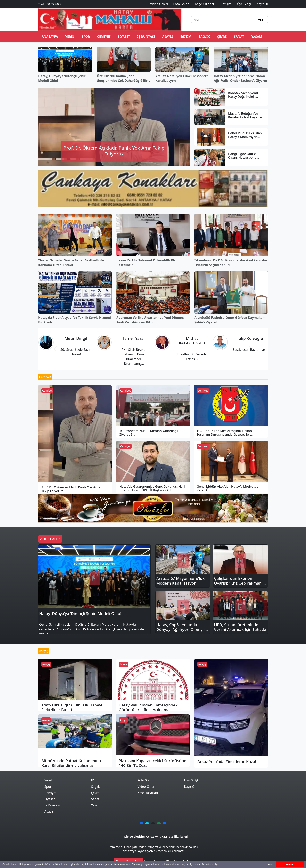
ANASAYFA (50, 37)
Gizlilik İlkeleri (178, 837)
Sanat (239, 37)
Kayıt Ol (190, 787)
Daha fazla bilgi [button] (210, 864)
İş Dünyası (146, 37)
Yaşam (257, 37)
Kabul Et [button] (290, 864)
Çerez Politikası (157, 837)
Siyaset (124, 37)
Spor (86, 37)
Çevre (222, 37)
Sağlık (204, 37)
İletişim (139, 837)
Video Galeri (146, 787)
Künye (128, 837)
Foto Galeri (146, 780)
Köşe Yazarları (148, 793)
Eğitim (186, 37)
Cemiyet (104, 37)
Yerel (70, 37)
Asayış (168, 37)
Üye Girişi (191, 780)
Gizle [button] (271, 864)
